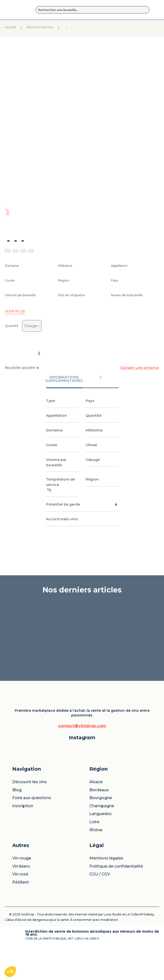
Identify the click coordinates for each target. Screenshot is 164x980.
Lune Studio (126, 940)
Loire (93, 843)
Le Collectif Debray (36, 943)
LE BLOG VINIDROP (82, 710)
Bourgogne (97, 809)
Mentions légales (133, 788)
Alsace (95, 786)
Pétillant (115, 815)
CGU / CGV (130, 822)
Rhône (95, 851)
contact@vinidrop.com (40, 864)
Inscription (78, 829)
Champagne (97, 821)
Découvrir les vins (64, 39)
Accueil (29, 39)
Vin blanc (115, 798)
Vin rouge (112, 788)
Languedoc (97, 833)
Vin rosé (114, 806)
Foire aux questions (79, 813)
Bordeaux (97, 796)
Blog (75, 798)
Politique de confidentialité (133, 805)
